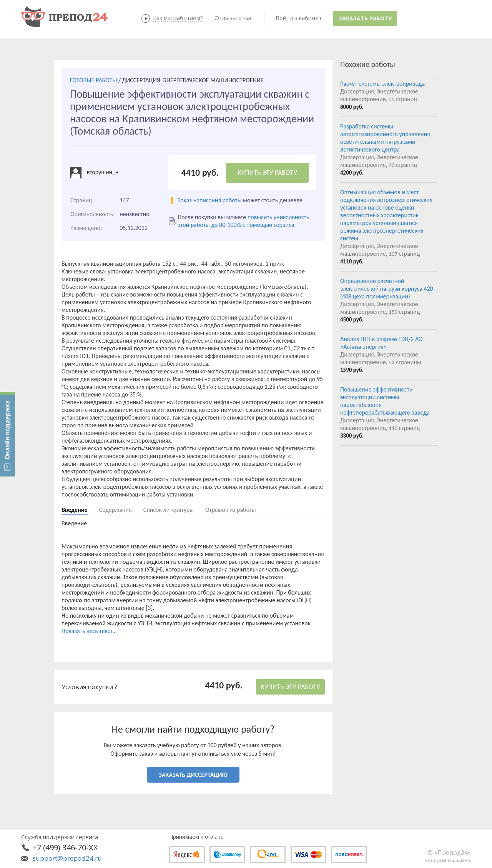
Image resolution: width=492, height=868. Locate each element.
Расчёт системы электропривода (382, 84)
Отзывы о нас (234, 18)
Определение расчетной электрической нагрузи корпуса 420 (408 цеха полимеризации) (387, 289)
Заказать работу (365, 18)
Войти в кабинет (299, 18)
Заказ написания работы (209, 200)
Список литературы (169, 510)
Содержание (116, 510)
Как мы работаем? (178, 18)
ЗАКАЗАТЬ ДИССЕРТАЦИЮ (193, 775)
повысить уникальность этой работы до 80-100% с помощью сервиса (243, 221)
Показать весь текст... (89, 631)
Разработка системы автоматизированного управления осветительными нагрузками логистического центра (385, 138)
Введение (75, 510)
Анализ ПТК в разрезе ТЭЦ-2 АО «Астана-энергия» (381, 343)
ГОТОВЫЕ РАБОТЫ (93, 80)
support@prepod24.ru (67, 858)
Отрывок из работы (231, 510)
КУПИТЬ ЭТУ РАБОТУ (267, 173)
